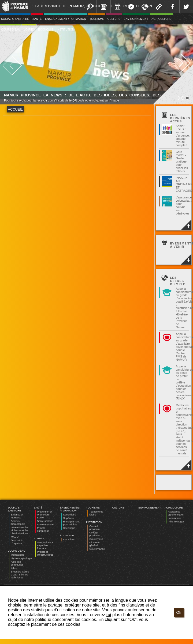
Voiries (29, 30)
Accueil (15, 109)
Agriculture (161, 19)
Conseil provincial (95, 528)
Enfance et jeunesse (17, 516)
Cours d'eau (16, 551)
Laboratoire (174, 518)
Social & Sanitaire (14, 509)
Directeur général (94, 544)
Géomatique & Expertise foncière (45, 545)
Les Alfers (69, 539)
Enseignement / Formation (66, 19)
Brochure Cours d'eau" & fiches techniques (20, 575)
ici (109, 615)
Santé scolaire (45, 521)
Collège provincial (95, 534)
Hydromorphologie (21, 558)
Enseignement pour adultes (71, 523)
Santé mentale (45, 524)
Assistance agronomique (175, 513)
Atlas (14, 568)
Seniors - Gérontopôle (18, 522)
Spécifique (69, 528)
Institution (65, 30)
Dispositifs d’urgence (17, 542)
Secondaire (70, 515)
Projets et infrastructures (45, 553)
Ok (179, 612)
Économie (46, 30)
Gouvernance (97, 549)
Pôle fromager (176, 521)
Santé (37, 19)
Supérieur (69, 518)
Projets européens (43, 529)
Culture (114, 19)
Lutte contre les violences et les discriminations (20, 530)
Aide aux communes (17, 563)
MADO (15, 537)
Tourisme (97, 19)
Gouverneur (96, 539)
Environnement (136, 19)
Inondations (17, 555)
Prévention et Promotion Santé (45, 515)
